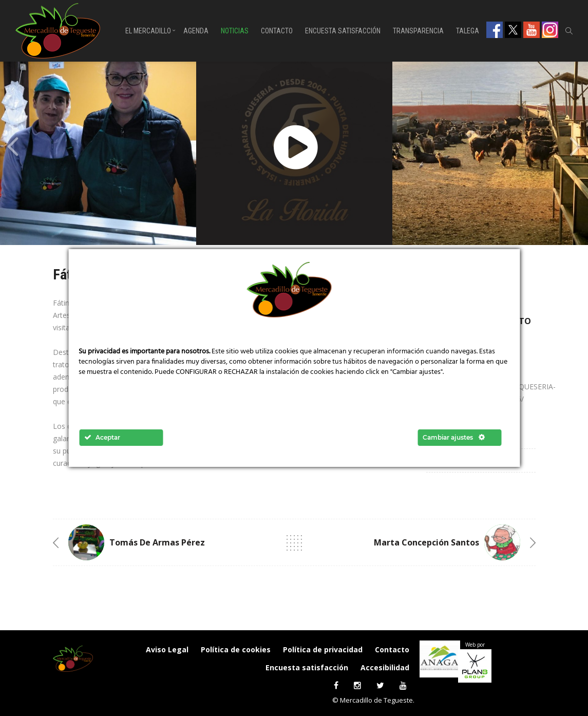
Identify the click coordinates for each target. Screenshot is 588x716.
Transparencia (418, 31)
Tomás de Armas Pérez (157, 542)
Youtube (532, 30)
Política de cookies (236, 649)
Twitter (513, 30)
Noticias (235, 31)
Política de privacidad (323, 649)
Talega (468, 31)
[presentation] (13, 147)
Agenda (196, 31)
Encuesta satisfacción (343, 31)
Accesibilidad (385, 667)
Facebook (495, 30)
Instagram (550, 30)
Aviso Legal (167, 649)
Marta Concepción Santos (426, 542)
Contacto (277, 31)
